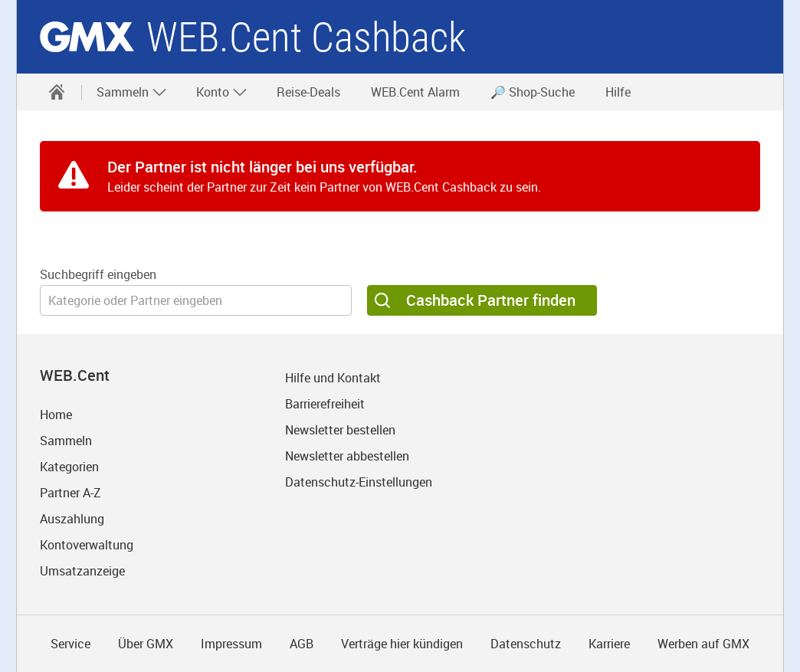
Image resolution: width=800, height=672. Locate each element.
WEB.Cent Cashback (306, 37)
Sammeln (66, 441)
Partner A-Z (70, 493)
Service (70, 644)
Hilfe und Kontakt (333, 378)
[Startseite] (57, 92)
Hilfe (618, 92)
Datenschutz (526, 644)
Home (56, 415)
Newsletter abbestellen (347, 456)
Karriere (609, 644)
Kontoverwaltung (87, 545)
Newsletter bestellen (340, 430)
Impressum (231, 644)
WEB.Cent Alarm (415, 92)
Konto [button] (222, 92)
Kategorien (69, 467)
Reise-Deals (308, 92)
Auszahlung (72, 519)
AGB (302, 644)
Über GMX (146, 644)
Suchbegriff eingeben (98, 274)
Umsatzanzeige (82, 571)
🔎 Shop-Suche (533, 92)
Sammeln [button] (132, 92)
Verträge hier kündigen (402, 644)
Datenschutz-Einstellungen (359, 482)
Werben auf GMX (703, 644)
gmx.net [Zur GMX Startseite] (87, 37)
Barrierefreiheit (325, 404)
